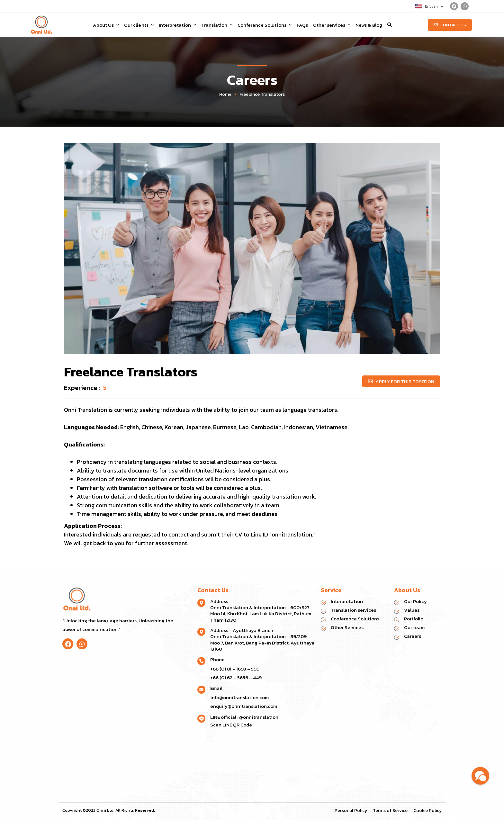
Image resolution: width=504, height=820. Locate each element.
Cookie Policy (428, 811)
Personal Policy (351, 811)
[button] (390, 25)
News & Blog (369, 25)
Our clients (139, 25)
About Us (106, 25)
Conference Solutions (264, 25)
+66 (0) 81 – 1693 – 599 (235, 669)
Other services (332, 25)
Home (225, 94)
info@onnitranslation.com (239, 697)
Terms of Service (390, 811)
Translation (217, 25)
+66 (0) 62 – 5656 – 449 (236, 677)
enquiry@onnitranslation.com (244, 706)
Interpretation (177, 25)
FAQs (302, 25)
